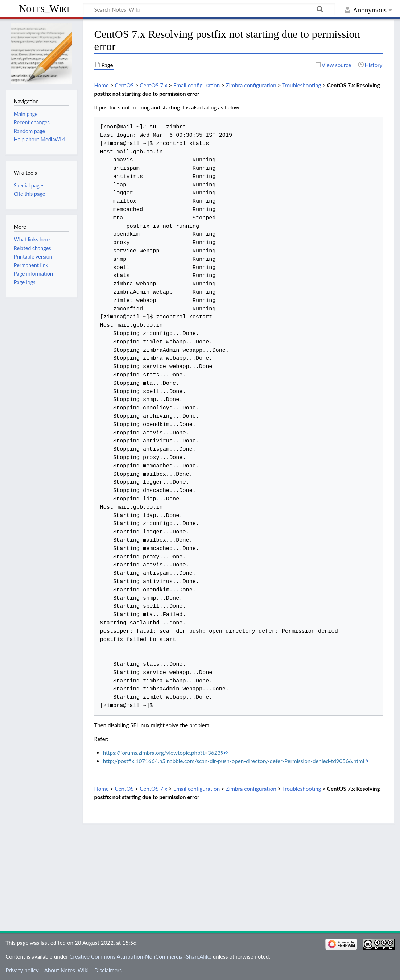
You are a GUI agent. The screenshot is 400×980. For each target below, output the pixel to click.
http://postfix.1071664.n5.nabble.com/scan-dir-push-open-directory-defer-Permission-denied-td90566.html (234, 761)
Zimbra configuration (251, 85)
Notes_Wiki (44, 9)
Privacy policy (22, 970)
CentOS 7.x (153, 85)
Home (101, 85)
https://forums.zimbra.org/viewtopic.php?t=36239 (163, 753)
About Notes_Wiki (67, 970)
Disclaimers (108, 970)
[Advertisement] (239, 875)
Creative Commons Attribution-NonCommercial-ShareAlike (140, 956)
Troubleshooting (302, 85)
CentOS (124, 85)
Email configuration (197, 85)
